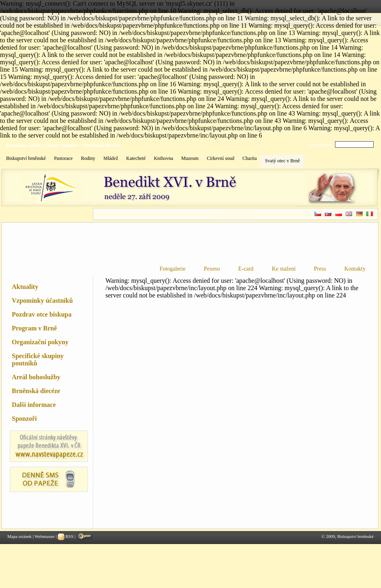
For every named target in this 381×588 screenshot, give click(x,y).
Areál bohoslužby (36, 377)
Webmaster (45, 536)
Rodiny (88, 158)
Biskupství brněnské (26, 158)
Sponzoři (24, 419)
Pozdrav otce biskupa (42, 314)
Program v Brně (34, 328)
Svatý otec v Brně (282, 161)
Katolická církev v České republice (42, 145)
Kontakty (355, 269)
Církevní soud (221, 158)
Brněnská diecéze (102, 145)
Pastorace (63, 158)
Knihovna (163, 158)
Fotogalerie (173, 269)
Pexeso (212, 269)
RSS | (67, 536)
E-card (246, 269)
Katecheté (136, 158)
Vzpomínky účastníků (42, 301)
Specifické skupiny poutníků (38, 360)
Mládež (111, 158)
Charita (250, 158)
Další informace (34, 405)
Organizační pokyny (40, 342)
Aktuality (25, 287)
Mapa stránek (20, 536)
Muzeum (190, 158)
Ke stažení (284, 269)
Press (320, 269)
